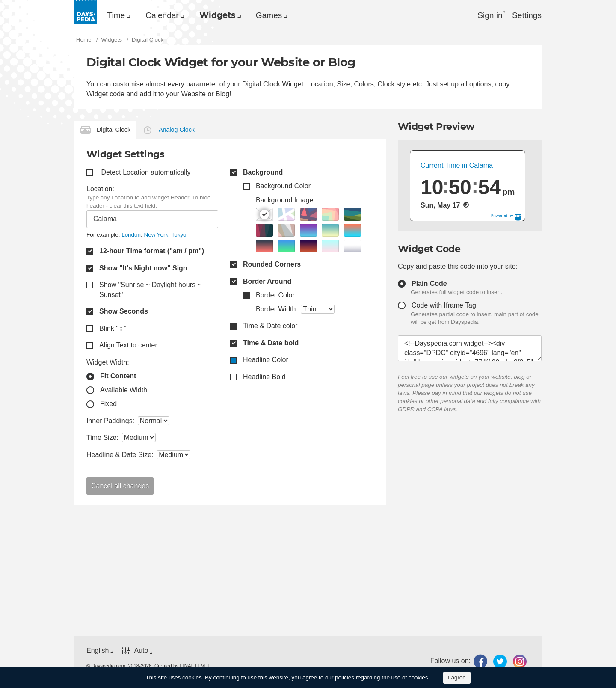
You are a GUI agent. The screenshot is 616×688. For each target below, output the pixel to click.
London (131, 236)
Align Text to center (128, 346)
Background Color (283, 187)
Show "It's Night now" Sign (143, 269)
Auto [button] (141, 652)
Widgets (233, 15)
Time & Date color (270, 328)
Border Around (267, 283)
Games (292, 15)
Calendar (171, 15)
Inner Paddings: (110, 422)
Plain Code (429, 285)
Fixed (108, 405)
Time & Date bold (271, 344)
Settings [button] (526, 15)
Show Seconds (124, 313)
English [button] (98, 652)
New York (156, 236)
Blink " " (113, 330)
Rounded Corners (272, 265)
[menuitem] (120, 15)
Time (119, 15)
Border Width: (277, 310)
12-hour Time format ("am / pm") (152, 252)
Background (263, 173)
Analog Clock (177, 131)
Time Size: (102, 439)
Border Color (275, 296)
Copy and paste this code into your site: (458, 268)
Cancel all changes (120, 487)
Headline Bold (264, 378)
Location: (100, 190)
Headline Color (266, 361)
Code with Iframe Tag (444, 307)
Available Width (124, 391)
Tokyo (179, 236)
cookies (192, 678)
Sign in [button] (486, 15)
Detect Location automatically (146, 173)
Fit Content (118, 377)
